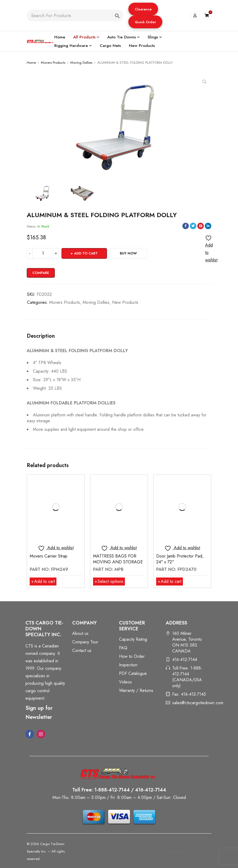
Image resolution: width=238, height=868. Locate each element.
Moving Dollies (81, 63)
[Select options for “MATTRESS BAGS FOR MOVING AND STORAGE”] (109, 582)
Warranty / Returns (136, 690)
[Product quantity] (43, 253)
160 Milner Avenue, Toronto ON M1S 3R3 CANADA (187, 642)
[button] (143, 9)
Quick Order (145, 22)
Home (31, 63)
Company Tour (85, 642)
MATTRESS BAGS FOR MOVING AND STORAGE (118, 559)
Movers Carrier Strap (49, 556)
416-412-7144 (185, 660)
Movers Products (53, 63)
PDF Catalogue (133, 673)
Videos (125, 682)
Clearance (143, 9)
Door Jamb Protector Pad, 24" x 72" (180, 559)
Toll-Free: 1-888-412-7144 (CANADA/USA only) (187, 677)
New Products (125, 302)
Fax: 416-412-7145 (189, 694)
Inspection (128, 665)
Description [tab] (41, 336)
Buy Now (128, 253)
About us (80, 633)
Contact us (82, 650)
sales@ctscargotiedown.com (198, 703)
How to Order (132, 656)
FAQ (123, 648)
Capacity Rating (133, 639)
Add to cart (86, 253)
